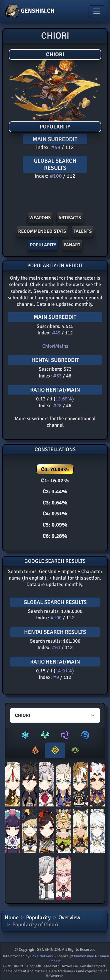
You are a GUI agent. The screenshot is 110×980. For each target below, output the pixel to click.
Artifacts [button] (70, 218)
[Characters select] (55, 715)
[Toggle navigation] (97, 11)
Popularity (38, 918)
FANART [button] (72, 245)
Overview (69, 918)
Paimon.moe (84, 956)
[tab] (25, 735)
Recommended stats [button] (42, 231)
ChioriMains (55, 346)
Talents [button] (83, 231)
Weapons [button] (40, 218)
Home (12, 918)
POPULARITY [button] (43, 245)
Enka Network (42, 956)
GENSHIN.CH (30, 11)
